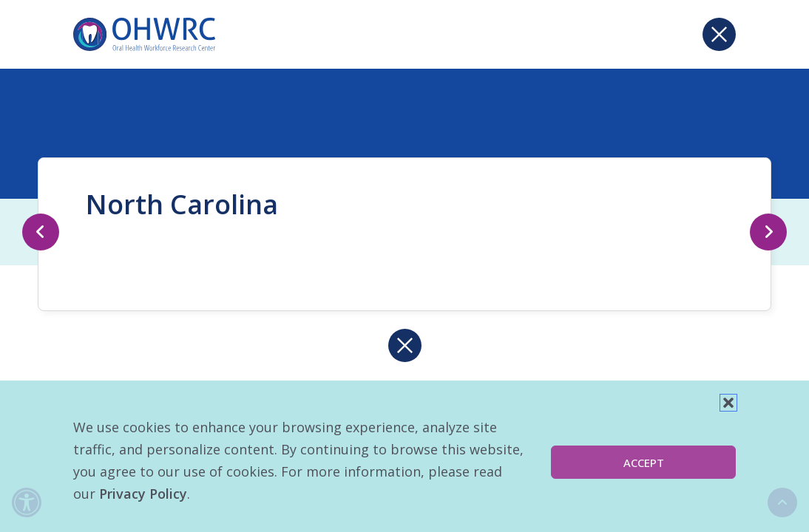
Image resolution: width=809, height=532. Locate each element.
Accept (644, 463)
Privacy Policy (143, 494)
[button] (728, 403)
